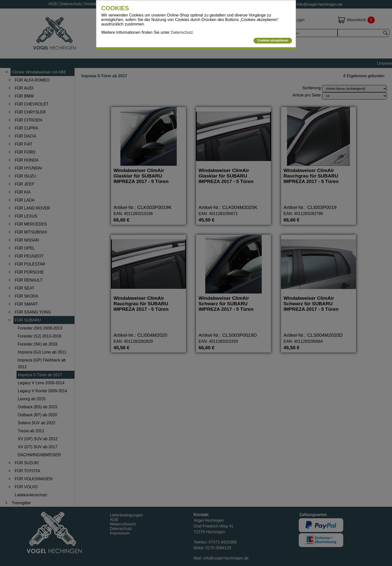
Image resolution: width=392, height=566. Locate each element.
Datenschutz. (182, 32)
